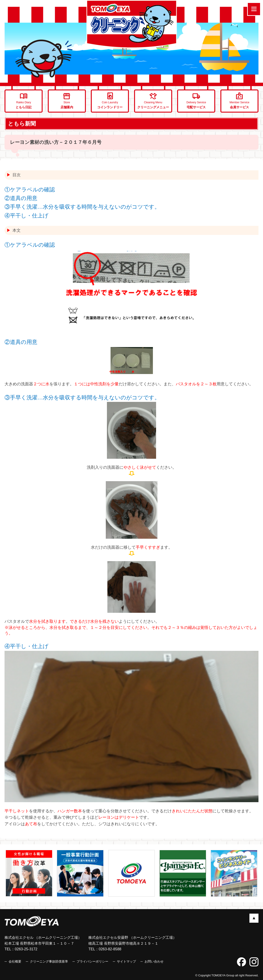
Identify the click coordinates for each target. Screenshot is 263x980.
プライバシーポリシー (92, 961)
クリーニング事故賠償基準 (49, 961)
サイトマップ (126, 961)
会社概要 (15, 961)
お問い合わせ (154, 961)
